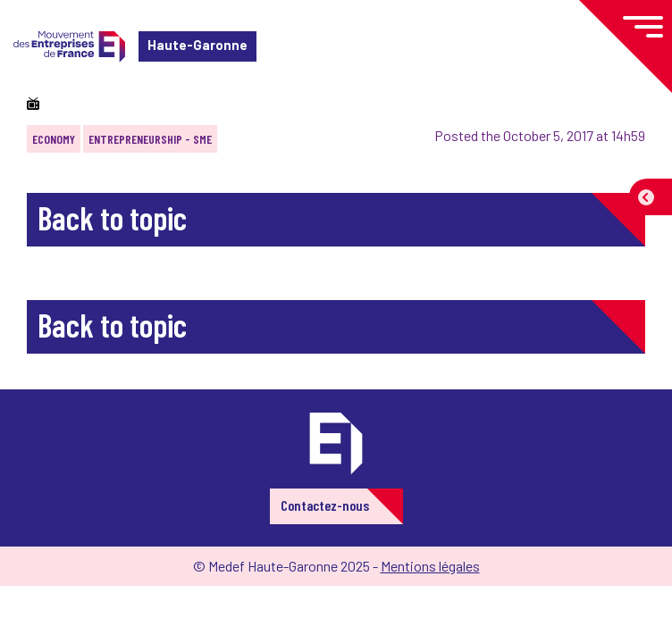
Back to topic (112, 217)
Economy (54, 139)
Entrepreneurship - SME (150, 139)
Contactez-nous (325, 505)
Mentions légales (430, 566)
